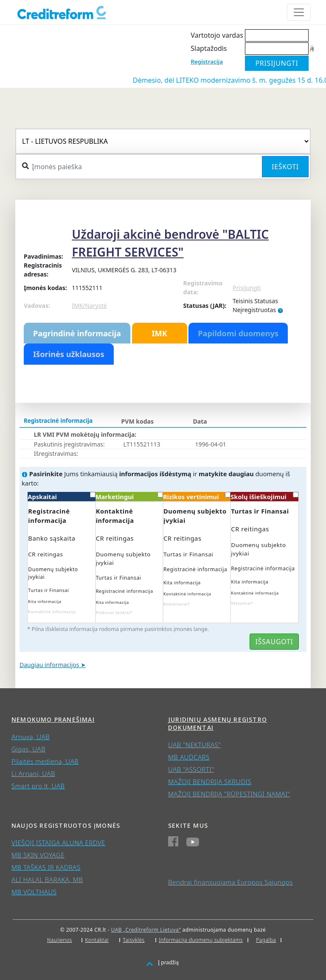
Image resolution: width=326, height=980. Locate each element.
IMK (159, 333)
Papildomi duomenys (238, 333)
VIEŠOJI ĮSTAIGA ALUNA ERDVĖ (58, 843)
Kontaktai (97, 940)
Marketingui (129, 496)
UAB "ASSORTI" (191, 769)
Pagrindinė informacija (77, 333)
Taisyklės (133, 940)
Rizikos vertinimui (197, 496)
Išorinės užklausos (69, 354)
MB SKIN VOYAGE (38, 855)
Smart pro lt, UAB (38, 786)
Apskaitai (61, 496)
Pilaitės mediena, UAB (45, 761)
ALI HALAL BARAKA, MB (47, 879)
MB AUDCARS (189, 757)
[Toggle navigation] (299, 12)
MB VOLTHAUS (34, 892)
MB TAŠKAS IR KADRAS (46, 867)
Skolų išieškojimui (264, 496)
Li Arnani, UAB (33, 773)
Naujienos (60, 940)
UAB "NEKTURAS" (194, 745)
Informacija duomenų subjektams (201, 940)
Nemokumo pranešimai (53, 719)
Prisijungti (247, 288)
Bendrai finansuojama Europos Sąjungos (230, 882)
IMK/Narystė (89, 306)
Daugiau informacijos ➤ (53, 665)
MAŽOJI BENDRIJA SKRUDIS (210, 782)
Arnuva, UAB (31, 737)
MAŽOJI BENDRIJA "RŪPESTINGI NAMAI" (229, 794)
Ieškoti (285, 167)
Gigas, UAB (28, 749)
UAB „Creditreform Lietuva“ (146, 930)
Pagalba (266, 940)
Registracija (207, 61)
